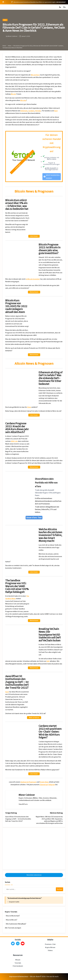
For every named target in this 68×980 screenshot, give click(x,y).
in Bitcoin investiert (33, 279)
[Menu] (64, 7)
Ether (29, 407)
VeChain (38, 111)
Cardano (31, 111)
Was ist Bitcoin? (12, 920)
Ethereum (24, 111)
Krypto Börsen (50, 947)
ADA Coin (14, 441)
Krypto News (44, 782)
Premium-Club (50, 944)
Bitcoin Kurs (35, 75)
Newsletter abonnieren (34, 875)
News (5, 20)
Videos (50, 950)
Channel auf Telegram (47, 785)
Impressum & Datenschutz (19, 977)
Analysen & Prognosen (28, 782)
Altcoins (23, 100)
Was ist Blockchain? (13, 916)
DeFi (48, 661)
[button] (23, 804)
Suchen (7, 882)
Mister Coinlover (27, 795)
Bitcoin (13, 94)
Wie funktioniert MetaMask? (16, 924)
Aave (56, 111)
